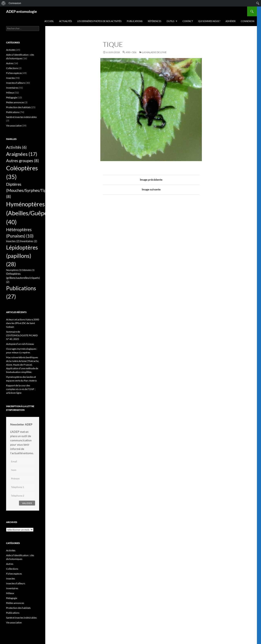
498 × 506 (131, 52)
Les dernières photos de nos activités (99, 21)
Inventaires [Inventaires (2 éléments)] (29, 241)
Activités (11, 50)
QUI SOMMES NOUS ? (209, 21)
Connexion (248, 21)
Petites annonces (15, 102)
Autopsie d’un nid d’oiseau (20, 344)
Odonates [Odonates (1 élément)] (28, 270)
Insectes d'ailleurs (16, 83)
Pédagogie (12, 97)
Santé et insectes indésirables (21, 117)
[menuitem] (4, 3)
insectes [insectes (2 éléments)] (13, 241)
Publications (135, 21)
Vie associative (14, 126)
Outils (170, 21)
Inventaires (12, 88)
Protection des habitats (18, 107)
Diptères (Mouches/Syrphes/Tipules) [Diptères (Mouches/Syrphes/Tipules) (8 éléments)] (30, 190)
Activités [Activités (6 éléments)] (16, 147)
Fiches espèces (14, 73)
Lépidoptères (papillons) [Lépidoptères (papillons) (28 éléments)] (22, 256)
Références (155, 21)
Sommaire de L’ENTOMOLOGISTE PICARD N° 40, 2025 (22, 335)
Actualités (66, 21)
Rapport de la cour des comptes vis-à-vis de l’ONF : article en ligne (21, 389)
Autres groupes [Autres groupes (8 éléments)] (23, 160)
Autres (10, 63)
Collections (12, 68)
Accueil (49, 21)
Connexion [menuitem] (15, 3)
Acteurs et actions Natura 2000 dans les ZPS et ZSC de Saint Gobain (23, 323)
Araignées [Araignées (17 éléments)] (22, 154)
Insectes (11, 78)
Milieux (10, 93)
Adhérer (231, 21)
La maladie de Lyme (154, 52)
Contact (188, 21)
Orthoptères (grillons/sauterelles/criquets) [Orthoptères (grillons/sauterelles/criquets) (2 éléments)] (23, 278)
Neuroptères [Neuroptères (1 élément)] (14, 270)
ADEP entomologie (22, 11)
